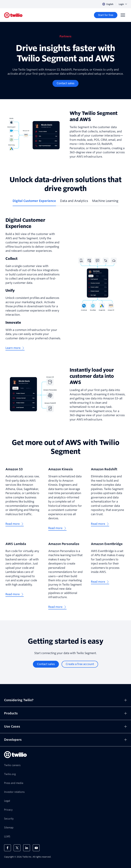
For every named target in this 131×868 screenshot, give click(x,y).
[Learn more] (15, 348)
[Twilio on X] (17, 848)
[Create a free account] (80, 664)
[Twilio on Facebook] (8, 848)
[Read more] (15, 524)
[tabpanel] (65, 284)
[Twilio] (13, 15)
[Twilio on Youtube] (36, 848)
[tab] (34, 202)
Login (123, 4)
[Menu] (123, 15)
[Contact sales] (65, 83)
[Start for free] (106, 15)
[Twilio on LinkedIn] (27, 848)
